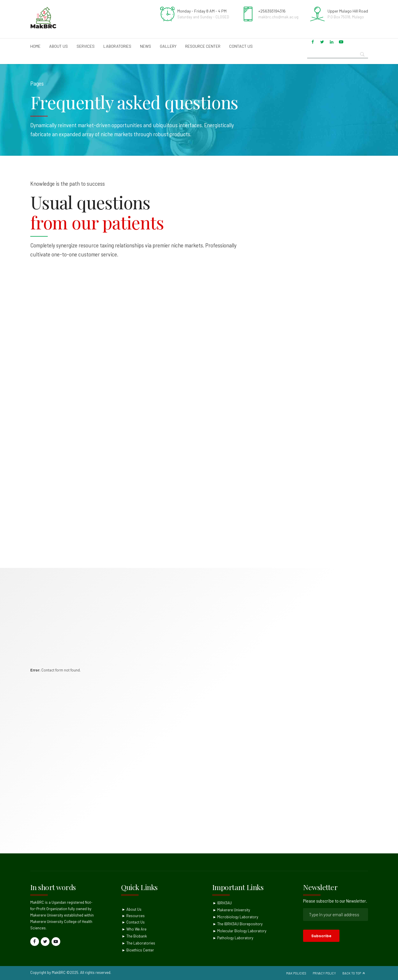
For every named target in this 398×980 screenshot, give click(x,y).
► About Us (132, 909)
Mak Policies (296, 973)
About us (59, 46)
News (146, 46)
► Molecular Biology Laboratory (240, 931)
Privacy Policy (324, 973)
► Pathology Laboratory (233, 938)
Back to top (352, 973)
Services (86, 46)
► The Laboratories (138, 943)
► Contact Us (133, 922)
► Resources (133, 916)
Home (35, 46)
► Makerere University (232, 910)
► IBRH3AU (222, 903)
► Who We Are (134, 929)
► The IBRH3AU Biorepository (238, 924)
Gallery (168, 46)
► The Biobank (134, 936)
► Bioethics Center (138, 950)
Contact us (241, 46)
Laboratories (117, 46)
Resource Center (203, 46)
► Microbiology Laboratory (236, 917)
